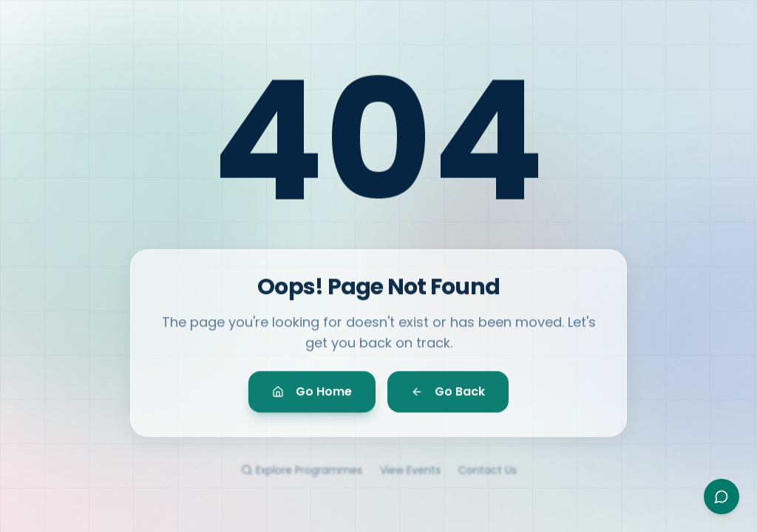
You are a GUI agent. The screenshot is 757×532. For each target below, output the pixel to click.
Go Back (448, 396)
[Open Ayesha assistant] (722, 497)
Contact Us (488, 477)
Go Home (312, 396)
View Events (410, 477)
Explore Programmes (302, 477)
